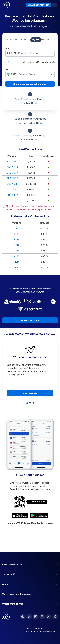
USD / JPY (12, 173)
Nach (8, 69)
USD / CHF (12, 184)
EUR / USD (12, 162)
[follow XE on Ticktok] (55, 617)
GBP (16, 267)
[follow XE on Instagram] (42, 617)
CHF (16, 234)
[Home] (7, 5)
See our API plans (30, 320)
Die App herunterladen (38, 5)
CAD (16, 251)
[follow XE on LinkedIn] (36, 617)
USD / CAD (12, 189)
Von (8, 48)
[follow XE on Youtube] (49, 617)
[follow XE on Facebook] (23, 617)
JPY (16, 228)
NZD (16, 262)
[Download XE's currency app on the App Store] (20, 515)
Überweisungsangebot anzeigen (30, 84)
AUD (16, 256)
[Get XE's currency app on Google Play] (39, 515)
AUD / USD (12, 201)
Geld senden (30, 393)
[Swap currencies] (9, 62)
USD (16, 245)
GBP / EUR (12, 167)
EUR (16, 240)
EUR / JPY (12, 195)
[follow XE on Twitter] (29, 617)
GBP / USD (12, 178)
